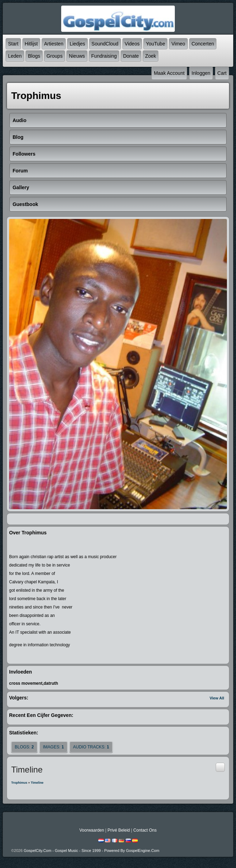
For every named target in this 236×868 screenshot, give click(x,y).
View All (217, 698)
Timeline (37, 783)
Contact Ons (145, 830)
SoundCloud (105, 44)
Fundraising (104, 56)
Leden (15, 56)
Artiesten (54, 44)
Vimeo (178, 44)
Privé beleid (119, 830)
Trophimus (19, 783)
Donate (131, 56)
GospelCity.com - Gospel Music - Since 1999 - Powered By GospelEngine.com (92, 851)
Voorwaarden (92, 830)
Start (13, 44)
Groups (55, 56)
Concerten (203, 44)
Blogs (34, 56)
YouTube (155, 44)
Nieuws (77, 56)
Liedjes (77, 44)
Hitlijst (31, 44)
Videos (132, 44)
